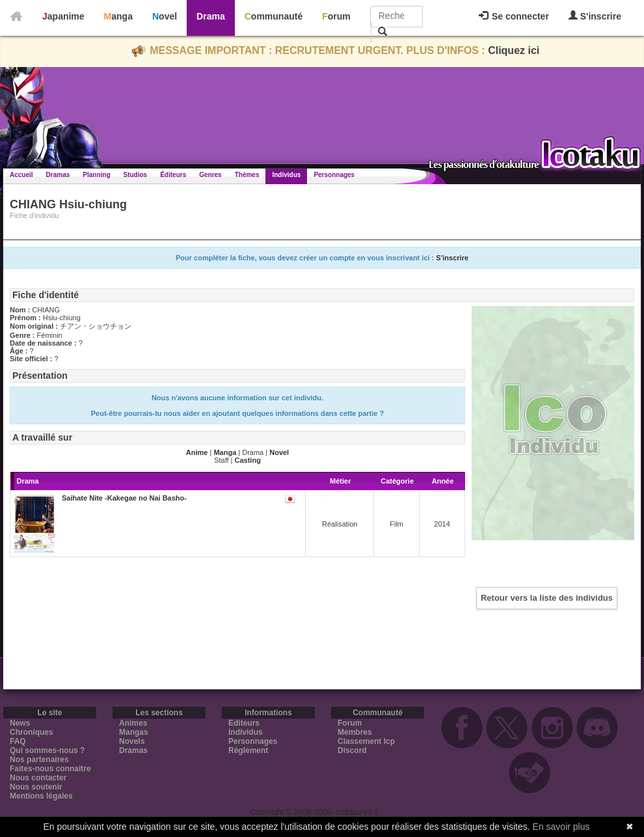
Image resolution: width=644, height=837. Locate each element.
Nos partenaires (39, 760)
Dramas (58, 175)
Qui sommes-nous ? (47, 750)
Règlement (248, 750)
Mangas (134, 732)
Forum (336, 16)
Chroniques (32, 732)
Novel (165, 16)
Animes (133, 723)
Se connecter (514, 16)
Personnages (334, 175)
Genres (210, 175)
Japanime (63, 16)
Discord (352, 750)
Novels (132, 741)
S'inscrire (595, 16)
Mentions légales (41, 796)
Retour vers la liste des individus (547, 598)
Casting (248, 460)
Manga (118, 16)
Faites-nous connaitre (50, 769)
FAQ (18, 741)
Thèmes (247, 175)
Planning (96, 175)
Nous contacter (38, 778)
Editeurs (244, 723)
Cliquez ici (514, 50)
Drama (211, 16)
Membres (355, 732)
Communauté (274, 16)
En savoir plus (561, 827)
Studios (136, 175)
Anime (197, 452)
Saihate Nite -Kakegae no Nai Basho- (124, 498)
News (20, 723)
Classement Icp (366, 741)
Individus (286, 175)
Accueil (21, 175)
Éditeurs (173, 175)
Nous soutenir (36, 787)
